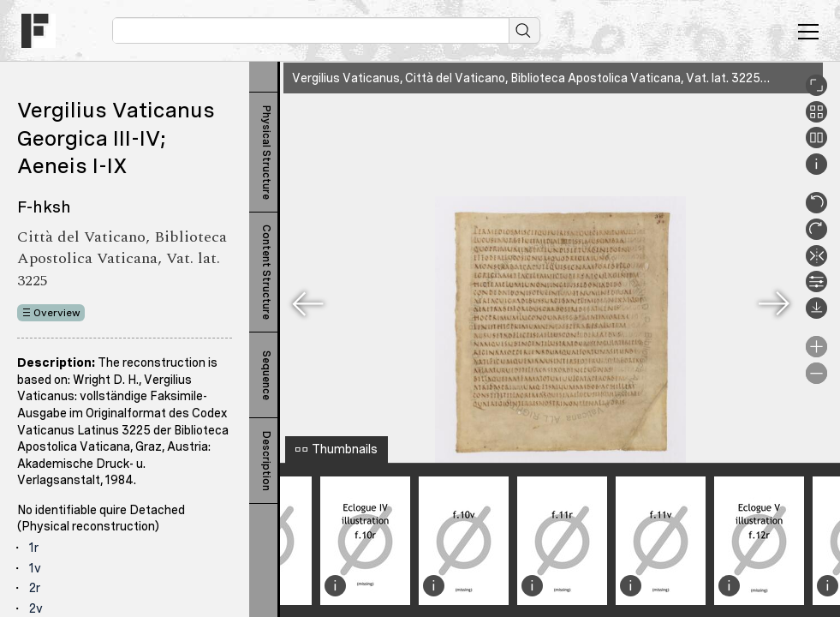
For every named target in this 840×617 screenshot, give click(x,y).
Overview (57, 313)
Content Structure (266, 272)
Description (266, 461)
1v (35, 568)
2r (35, 588)
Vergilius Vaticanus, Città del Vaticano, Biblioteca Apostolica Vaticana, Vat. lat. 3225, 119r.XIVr (553, 78)
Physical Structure (266, 153)
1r (34, 548)
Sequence (266, 375)
